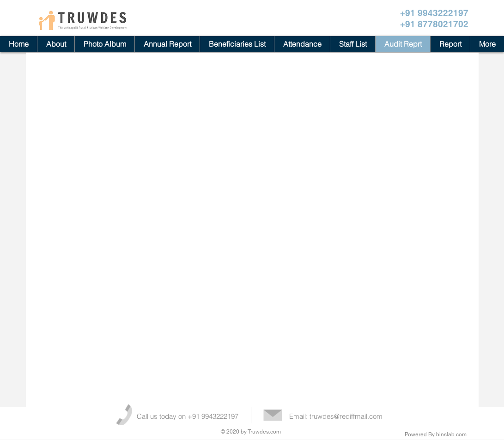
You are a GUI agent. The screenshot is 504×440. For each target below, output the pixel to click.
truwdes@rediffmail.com (346, 416)
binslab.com (451, 434)
